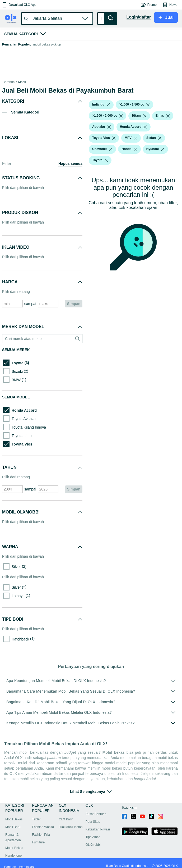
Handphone (13, 856)
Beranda (9, 82)
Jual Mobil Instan (71, 827)
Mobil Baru (13, 827)
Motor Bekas (14, 848)
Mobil (22, 82)
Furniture (38, 842)
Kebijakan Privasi (98, 829)
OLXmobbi (93, 845)
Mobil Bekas (14, 819)
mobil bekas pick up (47, 44)
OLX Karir (66, 819)
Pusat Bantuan (96, 814)
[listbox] (108, 105)
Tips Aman (93, 837)
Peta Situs (93, 822)
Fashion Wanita (43, 827)
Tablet (36, 819)
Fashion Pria (41, 835)
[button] (19, 5)
